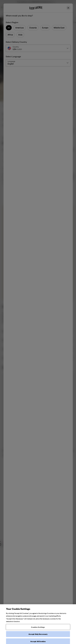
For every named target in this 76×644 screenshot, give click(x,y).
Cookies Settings (38, 638)
